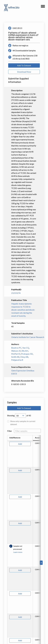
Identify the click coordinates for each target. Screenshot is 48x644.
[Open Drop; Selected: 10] (20, 416)
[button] (43, 7)
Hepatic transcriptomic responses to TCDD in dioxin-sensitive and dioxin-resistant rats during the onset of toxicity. (23, 310)
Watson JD (16, 351)
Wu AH (25, 351)
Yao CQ (26, 348)
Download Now (24, 72)
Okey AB (24, 357)
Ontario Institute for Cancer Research (24, 337)
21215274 (16, 293)
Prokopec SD (27, 354)
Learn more (18, 552)
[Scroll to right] (41, 563)
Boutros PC (16, 348)
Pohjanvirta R (17, 360)
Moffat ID (16, 354)
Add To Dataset (24, 65)
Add (20, 444)
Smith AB (15, 357)
